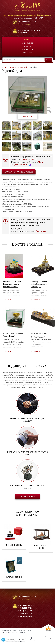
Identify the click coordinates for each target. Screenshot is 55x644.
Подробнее (7, 300)
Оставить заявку (27, 497)
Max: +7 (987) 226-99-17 (27, 163)
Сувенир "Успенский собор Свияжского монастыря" (40, 284)
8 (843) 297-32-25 (25, 613)
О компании (28, 43)
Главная (4, 67)
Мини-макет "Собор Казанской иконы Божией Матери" (12, 284)
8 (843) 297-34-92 (25, 616)
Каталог (28, 40)
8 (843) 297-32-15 (25, 611)
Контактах (42, 231)
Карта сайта (23, 630)
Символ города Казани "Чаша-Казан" (13, 335)
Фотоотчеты (27, 49)
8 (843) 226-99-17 (29, 159)
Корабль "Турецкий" (39, 333)
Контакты (27, 53)
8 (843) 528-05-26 (25, 608)
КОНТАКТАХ (39, 18)
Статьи (30, 630)
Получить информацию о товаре (19, 172)
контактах (23, 33)
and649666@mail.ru (27, 21)
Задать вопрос (25, 24)
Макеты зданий (22, 67)
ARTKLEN (23, 633)
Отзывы (27, 46)
